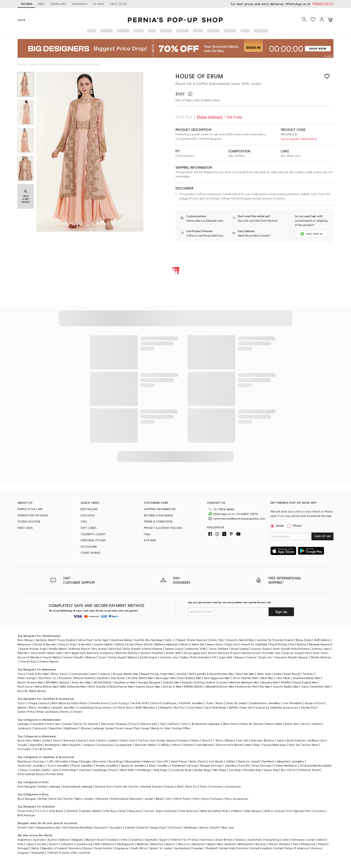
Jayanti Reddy (103, 644)
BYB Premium (26, 815)
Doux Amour (103, 707)
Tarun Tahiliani (219, 649)
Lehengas (24, 724)
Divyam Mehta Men (126, 674)
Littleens (236, 811)
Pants (101, 740)
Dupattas (56, 728)
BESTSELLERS (89, 509)
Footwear (24, 749)
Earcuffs (163, 761)
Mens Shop (253, 745)
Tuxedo (22, 745)
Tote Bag (235, 770)
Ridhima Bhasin (80, 649)
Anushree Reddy (122, 640)
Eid (65, 827)
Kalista (120, 644)
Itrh (214, 657)
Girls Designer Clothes (32, 786)
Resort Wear (274, 724)
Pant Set (294, 745)
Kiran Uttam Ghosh (140, 644)
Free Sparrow (189, 811)
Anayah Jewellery (64, 707)
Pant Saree (141, 728)
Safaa (184, 657)
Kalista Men (172, 682)
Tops (163, 724)
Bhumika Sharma (127, 653)
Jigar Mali (226, 657)
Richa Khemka (200, 657)
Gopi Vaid (320, 653)
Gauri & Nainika (80, 644)
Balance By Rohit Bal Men (254, 686)
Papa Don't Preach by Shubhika (247, 644)
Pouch (113, 770)
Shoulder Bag (252, 770)
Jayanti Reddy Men (286, 686)
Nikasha (23, 653)
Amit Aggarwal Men (217, 678)
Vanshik (181, 674)
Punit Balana (298, 644)
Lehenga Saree (103, 728)
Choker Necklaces (285, 765)
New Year (228, 827)
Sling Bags (160, 770)
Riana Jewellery (39, 707)
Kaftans (174, 724)
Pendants (268, 761)
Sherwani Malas (145, 745)
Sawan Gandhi (73, 657)
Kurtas (82, 740)
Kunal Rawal (292, 674)
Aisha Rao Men (81, 682)
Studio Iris (265, 657)
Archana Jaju (169, 657)
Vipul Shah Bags (215, 707)
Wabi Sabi (264, 674)
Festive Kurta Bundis (229, 745)
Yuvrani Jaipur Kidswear (161, 811)
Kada (328, 765)
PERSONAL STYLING (93, 540)
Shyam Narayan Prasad (224, 653)
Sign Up (281, 612)
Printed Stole (55, 774)
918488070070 (323, 4)
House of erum (199, 76)
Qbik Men (267, 678)
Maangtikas (133, 761)
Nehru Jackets (84, 799)
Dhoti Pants (231, 724)
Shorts (206, 740)
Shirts (57, 740)
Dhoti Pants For (187, 786)
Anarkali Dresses (151, 786)
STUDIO (99, 4)
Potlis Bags (69, 770)
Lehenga (55, 786)
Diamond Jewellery (134, 765)
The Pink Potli (139, 703)
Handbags (100, 770)
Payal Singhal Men (305, 682)
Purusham (65, 678)
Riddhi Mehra (58, 649)
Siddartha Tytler (196, 649)
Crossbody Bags (181, 770)
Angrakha (36, 745)
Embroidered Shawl (31, 774)
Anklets (231, 761)
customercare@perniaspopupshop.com (239, 518)
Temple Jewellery (107, 765)
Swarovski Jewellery (31, 765)
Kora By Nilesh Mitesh (32, 691)
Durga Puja (158, 827)
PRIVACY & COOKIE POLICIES (163, 528)
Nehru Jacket (42, 740)
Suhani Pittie (26, 712)
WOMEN (26, 4)
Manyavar (24, 644)
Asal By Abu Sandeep (149, 640)
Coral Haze (195, 707)
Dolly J (170, 640)
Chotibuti (72, 811)
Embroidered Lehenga (78, 786)
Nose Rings (116, 761)
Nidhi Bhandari (146, 707)
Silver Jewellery (159, 765)
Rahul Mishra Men (47, 686)
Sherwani (69, 740)
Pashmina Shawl (309, 770)
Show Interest (210, 117)
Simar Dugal (117, 657)
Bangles (86, 761)
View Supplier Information (299, 139)
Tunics (185, 724)
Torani (102, 657)
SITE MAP (150, 540)
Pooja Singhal (66, 640)
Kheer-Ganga (27, 678)
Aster (210, 703)
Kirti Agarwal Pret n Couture (306, 811)
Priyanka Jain (271, 653)
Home (22, 64)
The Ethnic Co (47, 678)
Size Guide (234, 117)
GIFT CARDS (89, 528)
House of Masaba (29, 657)
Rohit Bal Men (245, 674)
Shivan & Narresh (45, 644)
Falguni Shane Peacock (192, 640)
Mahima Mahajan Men (244, 682)
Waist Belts (127, 770)
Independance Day (48, 827)
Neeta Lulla (54, 653)
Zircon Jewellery (58, 765)
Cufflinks (164, 745)
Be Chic (180, 707)
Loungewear (124, 745)
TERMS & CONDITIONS (158, 521)
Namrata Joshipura (100, 653)
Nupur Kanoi (215, 644)
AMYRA (233, 707)
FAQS (147, 534)
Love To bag (119, 703)
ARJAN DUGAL (103, 682)
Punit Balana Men (190, 678)
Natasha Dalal (45, 640)
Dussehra (116, 827)
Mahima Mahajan (166, 644)
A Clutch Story (124, 707)
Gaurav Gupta (261, 649)
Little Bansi (56, 811)
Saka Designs (253, 811)
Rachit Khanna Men (30, 682)
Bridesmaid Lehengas (206, 724)
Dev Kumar (118, 678)
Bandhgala (52, 745)
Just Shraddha (292, 703)
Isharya (44, 703)
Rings (75, 761)
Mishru (185, 644)
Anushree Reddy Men (307, 678)
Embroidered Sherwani (127, 799)
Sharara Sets (149, 724)
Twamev (308, 674)
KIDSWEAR (80, 4)
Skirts (305, 724)
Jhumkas (230, 765)
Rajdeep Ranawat (321, 644)
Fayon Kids (25, 811)
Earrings (39, 761)
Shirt (169, 799)
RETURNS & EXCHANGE (158, 515)
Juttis (56, 770)
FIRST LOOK (118, 4)
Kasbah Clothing (193, 682)
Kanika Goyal (251, 653)
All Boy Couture (274, 811)
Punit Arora (25, 686)
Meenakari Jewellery (291, 761)
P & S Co (40, 811)
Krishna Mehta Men (141, 678)
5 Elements (165, 707)
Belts (46, 770)
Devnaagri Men (166, 678)
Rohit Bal (115, 649)
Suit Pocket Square (163, 740)
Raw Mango (26, 640)
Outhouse (170, 703)
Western (189, 745)
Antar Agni (102, 640)
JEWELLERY (58, 4)
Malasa (132, 657)
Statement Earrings (185, 765)
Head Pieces (179, 761)
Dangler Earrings (211, 765)
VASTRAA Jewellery (191, 703)
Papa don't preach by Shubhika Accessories (269, 707)
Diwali (22, 827)
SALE (84, 521)
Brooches (46, 749)
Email (277, 525)
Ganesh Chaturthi (136, 827)
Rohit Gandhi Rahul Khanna (291, 649)
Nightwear (71, 728)
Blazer (160, 799)
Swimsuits (40, 728)
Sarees (67, 724)
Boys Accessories (237, 799)
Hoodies (183, 740)
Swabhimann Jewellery (265, 703)
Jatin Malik (283, 678)
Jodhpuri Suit (317, 740)
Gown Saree (124, 728)
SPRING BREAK (193, 686)
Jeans (281, 740)
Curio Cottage (27, 703)
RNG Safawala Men (73, 686)
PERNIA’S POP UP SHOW (33, 515)
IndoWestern (205, 745)
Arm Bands (216, 761)
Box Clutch (288, 770)
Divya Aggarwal (195, 653)
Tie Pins (143, 740)
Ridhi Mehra (322, 640)
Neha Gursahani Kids (214, 811)
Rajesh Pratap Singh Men (157, 674)
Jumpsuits (24, 728)
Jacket (149, 799)
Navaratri (101, 827)
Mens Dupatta (71, 745)
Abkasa (64, 682)
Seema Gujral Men (148, 686)
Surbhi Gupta (149, 657)
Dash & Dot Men (38, 674)
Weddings (190, 827)
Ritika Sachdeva (47, 712)
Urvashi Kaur (28, 661)
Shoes (24, 770)
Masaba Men (270, 682)
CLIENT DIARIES (91, 553)
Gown (134, 724)
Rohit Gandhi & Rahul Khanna (143, 649)
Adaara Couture (245, 657)
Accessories (105, 745)
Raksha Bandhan (81, 827)
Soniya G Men (172, 686)
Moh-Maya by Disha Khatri (70, 703)
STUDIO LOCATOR (29, 521)
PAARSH (286, 682)
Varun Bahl (38, 653)
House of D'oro (315, 703)
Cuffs (50, 761)
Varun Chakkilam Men (316, 686)
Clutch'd (156, 703)
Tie (35, 749)
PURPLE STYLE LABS (30, 509)
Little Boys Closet (115, 811)
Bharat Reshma (84, 678)
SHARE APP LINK (323, 536)
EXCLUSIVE (88, 515)
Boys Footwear (213, 799)
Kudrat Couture (217, 682)
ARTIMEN (51, 682)
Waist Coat (128, 740)
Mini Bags (220, 770)
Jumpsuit (89, 745)
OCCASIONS (89, 547)
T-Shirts (218, 740)
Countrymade (79, 674)
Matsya (91, 657)
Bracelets (63, 761)
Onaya (63, 644)
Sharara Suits (104, 786)
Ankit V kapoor (100, 674)
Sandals (35, 770)
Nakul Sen (198, 644)
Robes (195, 740)
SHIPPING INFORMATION (160, 509)
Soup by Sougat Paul (297, 653)
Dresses (122, 724)
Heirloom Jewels (249, 761)
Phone (297, 525)
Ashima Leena (321, 649)
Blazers (230, 740)
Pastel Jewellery (82, 765)
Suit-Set (243, 740)
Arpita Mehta (52, 657)
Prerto (65, 712)
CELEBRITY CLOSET (93, 534)
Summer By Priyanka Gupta (275, 640)
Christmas (175, 827)
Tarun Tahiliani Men (245, 678)
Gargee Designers (150, 682)
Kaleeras (149, 761)
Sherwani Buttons (262, 740)
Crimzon (77, 712)
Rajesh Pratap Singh (33, 649)
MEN (41, 4)
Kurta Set (121, 786)
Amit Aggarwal (74, 653)
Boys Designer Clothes (32, 799)
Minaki (22, 707)
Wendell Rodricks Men (220, 686)
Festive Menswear (274, 745)
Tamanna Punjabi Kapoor (291, 657)
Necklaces (24, 761)
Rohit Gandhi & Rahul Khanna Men (111, 686)
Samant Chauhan (152, 653)
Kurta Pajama (296, 740)
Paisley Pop (309, 707)
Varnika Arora (99, 703)
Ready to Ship (161, 728)
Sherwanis (108, 724)
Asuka (277, 674)
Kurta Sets (54, 724)
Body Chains (198, 761)
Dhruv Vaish (59, 674)
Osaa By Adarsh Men (240, 640)
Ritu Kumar (100, 649)
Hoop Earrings (262, 765)
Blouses (86, 728)
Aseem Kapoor (49, 661)
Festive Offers (182, 728)
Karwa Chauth (210, 827)
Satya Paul (85, 640)
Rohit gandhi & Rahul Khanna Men (211, 674)
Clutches (85, 770)
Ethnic (177, 745)
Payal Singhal (240, 649)
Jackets (316, 724)
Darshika (103, 678)
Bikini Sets (292, 724)
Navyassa (135, 811)
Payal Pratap (278, 644)
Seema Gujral (174, 649)
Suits (92, 740)
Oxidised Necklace (312, 765)
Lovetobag (86, 707)
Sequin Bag (271, 770)
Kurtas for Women (86, 724)
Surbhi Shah (174, 653)
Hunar (220, 703)
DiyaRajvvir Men (125, 682)
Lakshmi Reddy (91, 811)
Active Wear (310, 745)
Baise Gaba (304, 640)
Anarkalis (39, 724)
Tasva (21, 674)
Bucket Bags (202, 770)
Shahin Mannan (321, 657)
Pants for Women (252, 724)
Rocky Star (217, 640)
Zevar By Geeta (236, 703)
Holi (31, 827)
